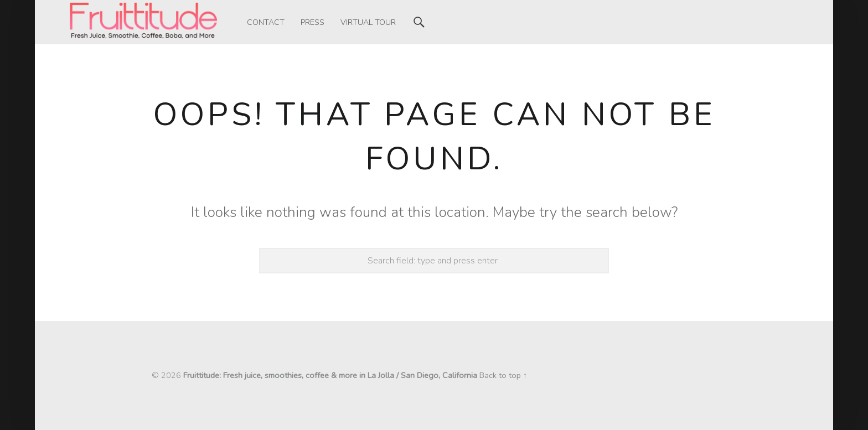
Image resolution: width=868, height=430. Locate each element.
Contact (266, 22)
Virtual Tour (368, 22)
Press (312, 22)
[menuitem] (266, 22)
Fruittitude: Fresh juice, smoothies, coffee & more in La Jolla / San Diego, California (330, 375)
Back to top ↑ (503, 375)
